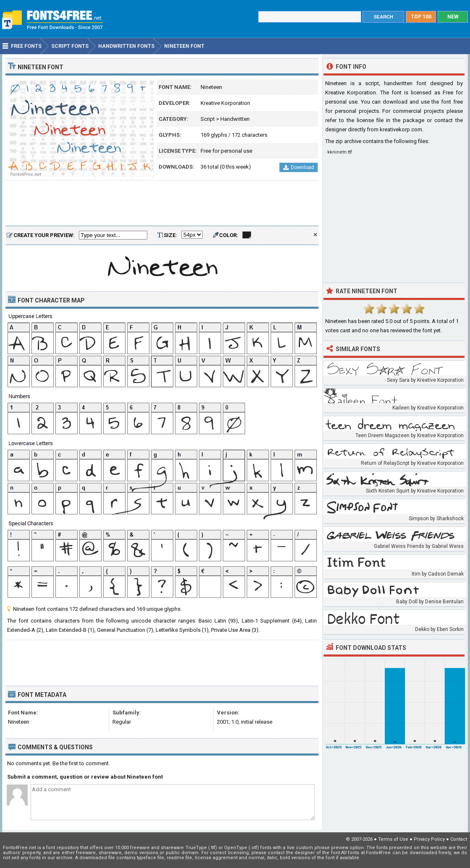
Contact (459, 839)
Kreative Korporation (225, 103)
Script (208, 119)
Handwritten (235, 119)
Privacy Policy (429, 839)
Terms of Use (393, 839)
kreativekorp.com (401, 129)
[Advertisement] (162, 203)
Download (299, 167)
